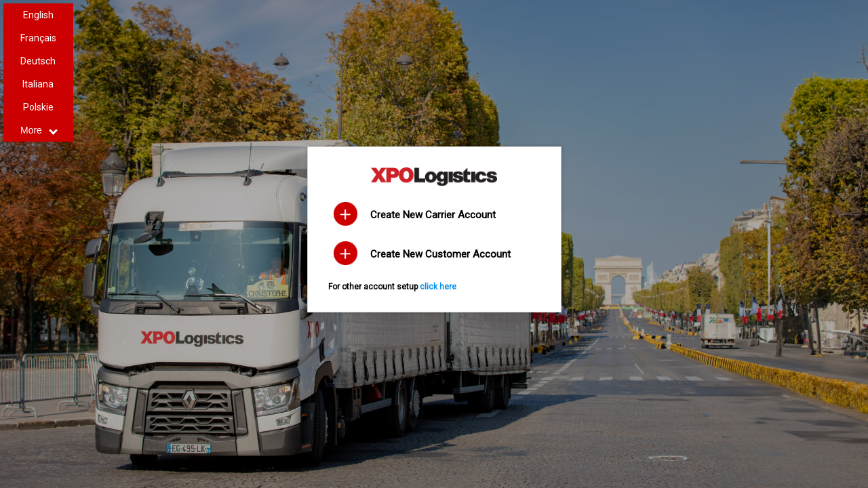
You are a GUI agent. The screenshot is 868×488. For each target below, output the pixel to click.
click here (438, 287)
